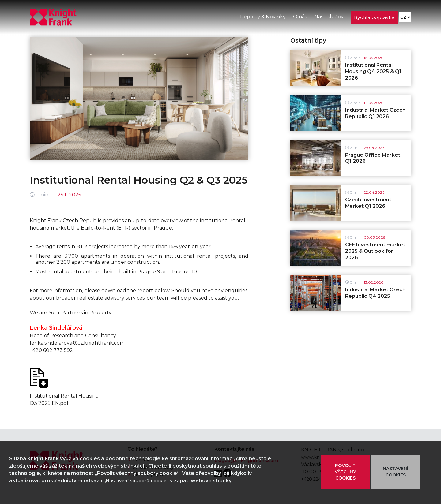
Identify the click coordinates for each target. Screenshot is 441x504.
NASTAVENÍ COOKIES (396, 472)
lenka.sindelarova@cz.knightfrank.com (77, 343)
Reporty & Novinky (262, 18)
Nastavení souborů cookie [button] (139, 481)
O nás (299, 18)
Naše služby (328, 18)
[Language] (405, 19)
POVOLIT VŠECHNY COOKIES (345, 472)
